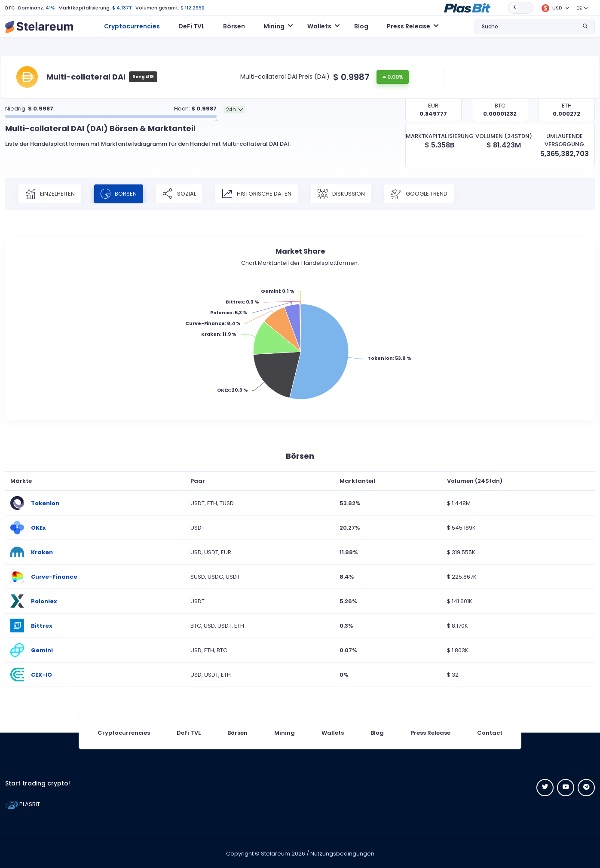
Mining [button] (274, 26)
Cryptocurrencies (132, 26)
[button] (467, 7)
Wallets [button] (319, 26)
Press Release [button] (409, 26)
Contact (490, 733)
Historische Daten (257, 194)
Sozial (179, 194)
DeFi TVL (191, 26)
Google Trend (419, 194)
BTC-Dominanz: (25, 8)
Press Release (430, 733)
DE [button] (579, 8)
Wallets (333, 733)
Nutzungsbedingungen (342, 854)
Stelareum (276, 854)
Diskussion (341, 194)
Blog (361, 26)
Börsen (234, 26)
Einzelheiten (50, 194)
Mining (285, 733)
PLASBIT (23, 804)
